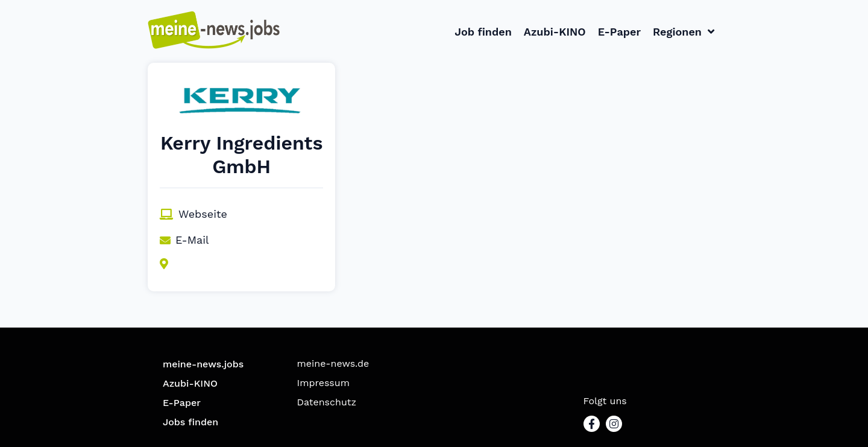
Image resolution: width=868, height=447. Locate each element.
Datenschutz (327, 402)
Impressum (323, 383)
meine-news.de (333, 363)
